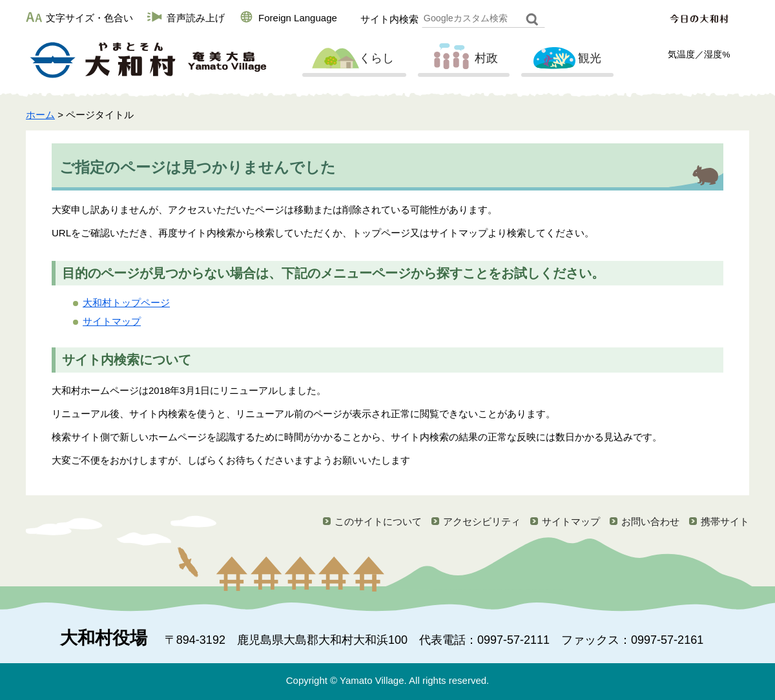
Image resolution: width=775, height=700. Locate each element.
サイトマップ (112, 321)
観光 (566, 59)
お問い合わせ (650, 521)
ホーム (40, 115)
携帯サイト (725, 521)
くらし (353, 59)
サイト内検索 (389, 19)
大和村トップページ (126, 303)
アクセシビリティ (482, 521)
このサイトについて (378, 521)
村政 (462, 59)
